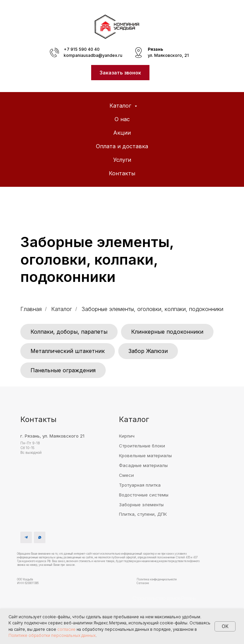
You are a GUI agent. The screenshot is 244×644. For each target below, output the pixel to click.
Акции (122, 133)
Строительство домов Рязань (164, 598)
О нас (122, 119)
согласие (66, 629)
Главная (31, 309)
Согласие (143, 583)
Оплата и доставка (122, 146)
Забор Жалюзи (148, 351)
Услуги (122, 160)
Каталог (121, 106)
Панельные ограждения (63, 370)
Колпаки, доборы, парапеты (69, 332)
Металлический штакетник (68, 351)
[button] (120, 73)
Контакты (122, 173)
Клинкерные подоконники (167, 332)
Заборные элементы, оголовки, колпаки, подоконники (152, 309)
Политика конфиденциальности (157, 579)
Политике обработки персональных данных (52, 635)
